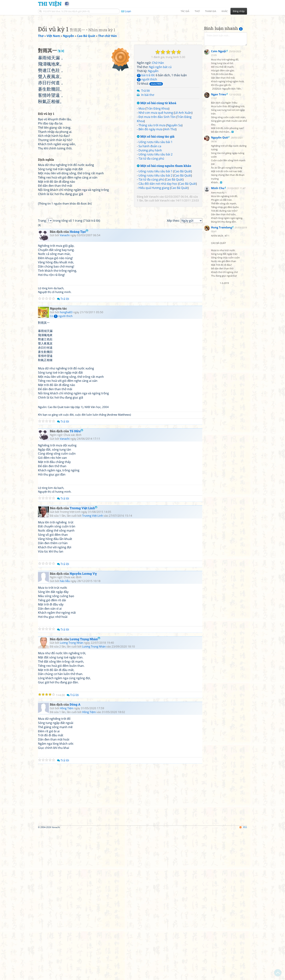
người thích (147, 130)
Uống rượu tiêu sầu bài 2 (155, 205)
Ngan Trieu (219, 183)
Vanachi (154, 248)
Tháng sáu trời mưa (152, 176)
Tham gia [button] (211, 11)
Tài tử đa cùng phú (151, 209)
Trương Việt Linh (83, 658)
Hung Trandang (221, 316)
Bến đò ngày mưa (150, 180)
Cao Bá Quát (183, 222)
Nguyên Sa (174, 176)
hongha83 (66, 462)
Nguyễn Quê (219, 226)
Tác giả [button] (185, 11)
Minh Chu (218, 277)
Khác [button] (225, 11)
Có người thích (61, 466)
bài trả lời (146, 126)
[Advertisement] (142, 43)
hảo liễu (65, 730)
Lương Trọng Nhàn (85, 789)
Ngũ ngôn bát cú (160, 118)
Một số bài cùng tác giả (156, 188)
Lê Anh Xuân (183, 164)
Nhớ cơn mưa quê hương (156, 164)
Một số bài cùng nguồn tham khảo (164, 217)
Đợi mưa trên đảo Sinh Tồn (157, 168)
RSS (243, 977)
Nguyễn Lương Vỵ (83, 723)
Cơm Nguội (219, 140)
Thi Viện (50, 4)
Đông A (75, 854)
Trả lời (145, 142)
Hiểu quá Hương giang (154, 239)
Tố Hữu (76, 581)
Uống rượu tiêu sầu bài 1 (155, 193)
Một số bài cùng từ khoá (157, 154)
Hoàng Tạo (79, 381)
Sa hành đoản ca (150, 197)
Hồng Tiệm (67, 858)
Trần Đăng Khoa (157, 159)
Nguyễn (153, 122)
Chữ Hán (158, 114)
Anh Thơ (170, 180)
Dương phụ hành (150, 201)
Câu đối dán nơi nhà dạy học (158, 235)
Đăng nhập (239, 11)
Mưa (142, 159)
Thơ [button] (197, 11)
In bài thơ (148, 146)
